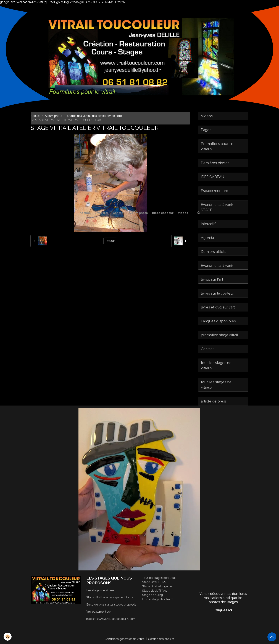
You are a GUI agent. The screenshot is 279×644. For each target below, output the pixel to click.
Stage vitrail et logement (158, 586)
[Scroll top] (272, 637)
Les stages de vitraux (100, 590)
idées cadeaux (163, 213)
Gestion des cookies (161, 639)
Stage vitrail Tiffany (155, 591)
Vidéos (183, 213)
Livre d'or (102, 213)
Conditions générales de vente (125, 639)
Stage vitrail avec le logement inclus (110, 597)
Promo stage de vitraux (157, 599)
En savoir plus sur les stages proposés (111, 605)
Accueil (85, 213)
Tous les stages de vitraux (159, 578)
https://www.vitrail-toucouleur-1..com (111, 619)
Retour (110, 241)
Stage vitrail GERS (154, 582)
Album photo (138, 213)
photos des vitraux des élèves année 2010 (94, 116)
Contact (119, 213)
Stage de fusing (152, 595)
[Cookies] (8, 637)
